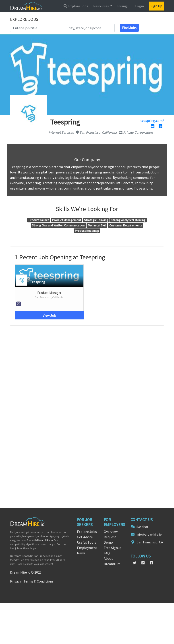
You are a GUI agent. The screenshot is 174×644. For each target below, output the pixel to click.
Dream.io (45, 540)
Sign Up (156, 6)
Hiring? (123, 6)
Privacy (16, 581)
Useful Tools (87, 542)
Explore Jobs (76, 6)
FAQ (107, 553)
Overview (111, 532)
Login (140, 6)
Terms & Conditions (38, 581)
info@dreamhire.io (149, 534)
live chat (142, 527)
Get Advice (85, 537)
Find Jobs (129, 28)
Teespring (38, 282)
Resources (101, 6)
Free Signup (113, 548)
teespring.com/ (152, 120)
